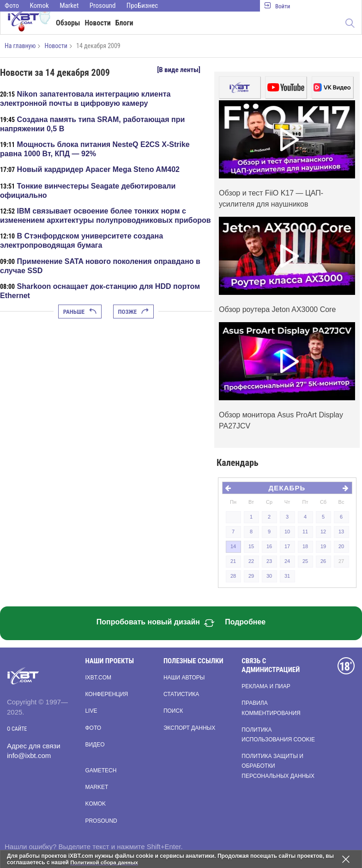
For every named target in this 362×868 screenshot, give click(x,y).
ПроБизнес (142, 6)
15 (251, 546)
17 (287, 546)
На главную (20, 46)
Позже (134, 312)
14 (233, 546)
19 (323, 546)
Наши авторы (184, 678)
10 (287, 532)
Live (91, 711)
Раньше (80, 312)
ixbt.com (98, 678)
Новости (98, 23)
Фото (12, 6)
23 (269, 561)
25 (305, 561)
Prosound (103, 6)
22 (251, 561)
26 (323, 561)
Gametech (101, 770)
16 (269, 546)
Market (69, 6)
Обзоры (68, 23)
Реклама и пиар (266, 686)
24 (287, 561)
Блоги (124, 23)
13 (341, 532)
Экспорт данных (189, 728)
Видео (95, 745)
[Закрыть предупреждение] (346, 859)
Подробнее (245, 622)
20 (341, 546)
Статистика (181, 694)
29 (251, 576)
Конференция (106, 694)
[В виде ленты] (179, 70)
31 (287, 576)
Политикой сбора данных (105, 862)
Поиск (173, 711)
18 (305, 546)
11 (305, 532)
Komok (39, 6)
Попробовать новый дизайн (156, 623)
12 (323, 532)
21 (233, 561)
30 (269, 576)
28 (233, 576)
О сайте (17, 729)
